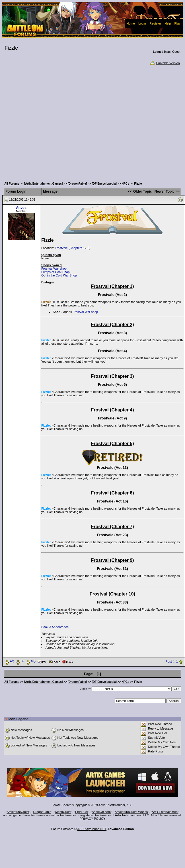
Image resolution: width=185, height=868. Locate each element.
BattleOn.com (101, 812)
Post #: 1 (172, 662)
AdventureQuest (18, 812)
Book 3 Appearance (55, 627)
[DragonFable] (77, 184)
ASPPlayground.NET (92, 829)
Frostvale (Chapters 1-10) (73, 248)
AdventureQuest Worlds (131, 812)
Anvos (21, 208)
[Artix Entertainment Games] (44, 184)
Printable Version (165, 63)
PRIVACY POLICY (93, 819)
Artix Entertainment (165, 812)
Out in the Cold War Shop (59, 275)
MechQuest (63, 812)
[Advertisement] (55, 122)
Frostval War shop (54, 269)
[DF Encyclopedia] (104, 184)
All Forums (12, 184)
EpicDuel (81, 812)
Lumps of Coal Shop (55, 272)
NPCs (125, 184)
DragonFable (42, 812)
